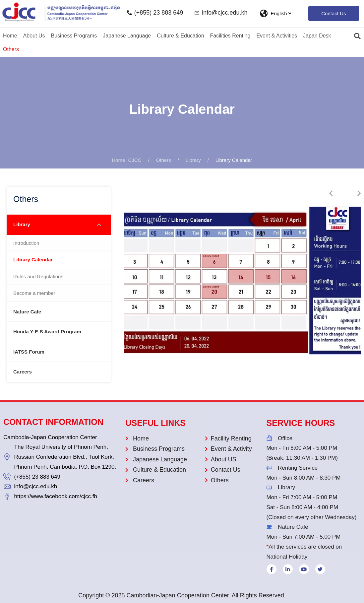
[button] (334, 13)
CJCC (126, 160)
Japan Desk (317, 36)
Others (11, 49)
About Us (34, 36)
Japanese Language (127, 36)
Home (10, 36)
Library (193, 160)
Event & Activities (277, 36)
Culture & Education (180, 36)
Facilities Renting (230, 36)
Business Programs (74, 36)
